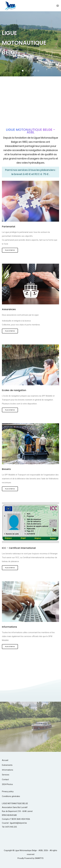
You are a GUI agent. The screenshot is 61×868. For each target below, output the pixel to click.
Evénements (7, 765)
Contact (5, 780)
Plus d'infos (10, 250)
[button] (23, 71)
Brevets (6, 469)
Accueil (5, 760)
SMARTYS (39, 858)
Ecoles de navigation (14, 390)
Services (6, 775)
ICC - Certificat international (19, 548)
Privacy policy (8, 791)
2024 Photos (7, 784)
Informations (9, 627)
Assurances (9, 309)
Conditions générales (11, 796)
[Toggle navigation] (58, 6)
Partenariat (9, 226)
